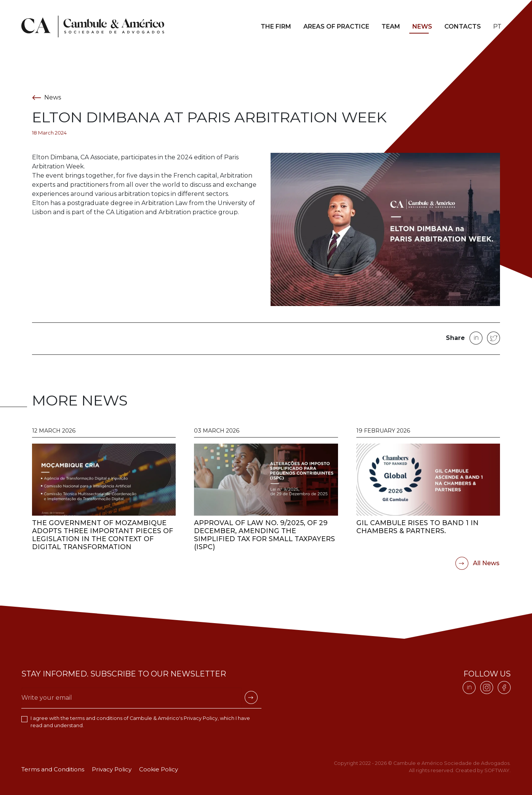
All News (478, 563)
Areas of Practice (336, 26)
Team (391, 26)
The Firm (276, 26)
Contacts (463, 26)
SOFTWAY (497, 770)
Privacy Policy (201, 718)
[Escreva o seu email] (131, 698)
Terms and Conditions (53, 769)
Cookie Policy (159, 769)
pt (497, 26)
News (422, 26)
